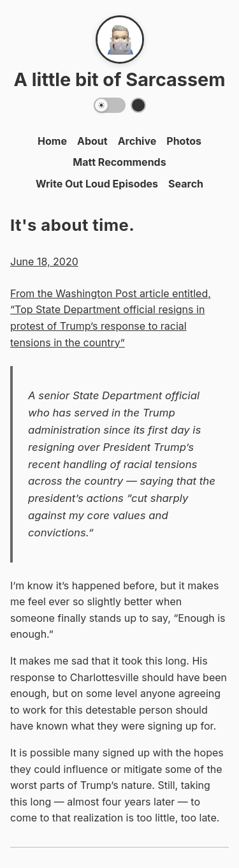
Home (52, 141)
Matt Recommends (119, 162)
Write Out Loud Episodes (97, 184)
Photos (184, 141)
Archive (137, 141)
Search (186, 184)
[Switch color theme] (138, 105)
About (92, 141)
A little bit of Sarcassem (119, 79)
